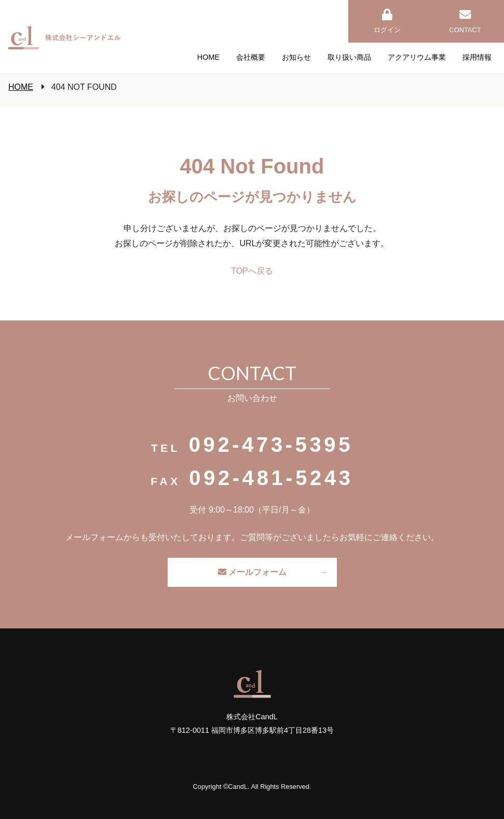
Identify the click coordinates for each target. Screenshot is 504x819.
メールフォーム (252, 572)
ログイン (387, 21)
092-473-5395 (271, 445)
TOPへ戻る (252, 271)
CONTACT (465, 21)
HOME (21, 87)
